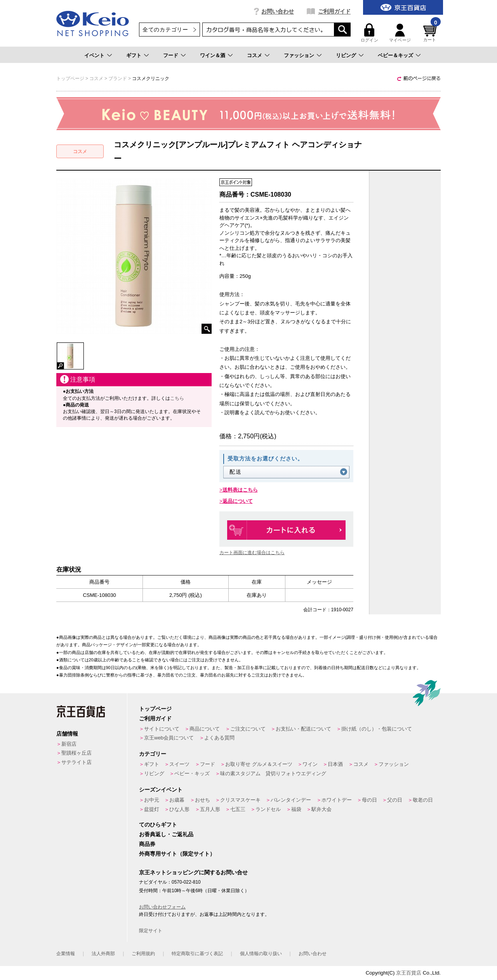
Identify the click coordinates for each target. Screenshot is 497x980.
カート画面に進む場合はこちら (252, 553)
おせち (202, 800)
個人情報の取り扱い (261, 954)
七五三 (238, 809)
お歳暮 (177, 800)
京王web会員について (169, 738)
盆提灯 (152, 809)
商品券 (147, 844)
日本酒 (335, 764)
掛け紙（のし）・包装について (377, 729)
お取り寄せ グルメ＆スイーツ (259, 764)
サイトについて (162, 729)
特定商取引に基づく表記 (197, 954)
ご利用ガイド (334, 11)
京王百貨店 (409, 973)
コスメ (255, 55)
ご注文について (248, 729)
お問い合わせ (278, 11)
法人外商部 (103, 954)
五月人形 (210, 809)
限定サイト (151, 931)
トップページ (155, 709)
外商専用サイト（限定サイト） (177, 854)
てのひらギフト (158, 825)
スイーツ (179, 764)
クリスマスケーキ (240, 800)
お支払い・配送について (303, 729)
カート (431, 33)
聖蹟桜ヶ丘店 (76, 753)
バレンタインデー (291, 800)
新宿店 (69, 744)
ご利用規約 (143, 954)
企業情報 (66, 954)
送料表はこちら (240, 490)
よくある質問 (219, 738)
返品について (238, 501)
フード (171, 55)
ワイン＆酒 (213, 55)
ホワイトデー (337, 800)
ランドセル (268, 809)
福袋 (296, 809)
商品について (205, 729)
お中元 (152, 800)
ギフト (134, 55)
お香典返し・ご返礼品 (166, 834)
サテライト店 (76, 762)
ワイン (310, 764)
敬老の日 (423, 800)
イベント (94, 55)
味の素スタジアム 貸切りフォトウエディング (273, 773)
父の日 (395, 800)
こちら (177, 398)
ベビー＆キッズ (395, 55)
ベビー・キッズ (192, 773)
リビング (346, 55)
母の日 (369, 800)
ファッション (299, 55)
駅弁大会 (321, 809)
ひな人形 (179, 809)
